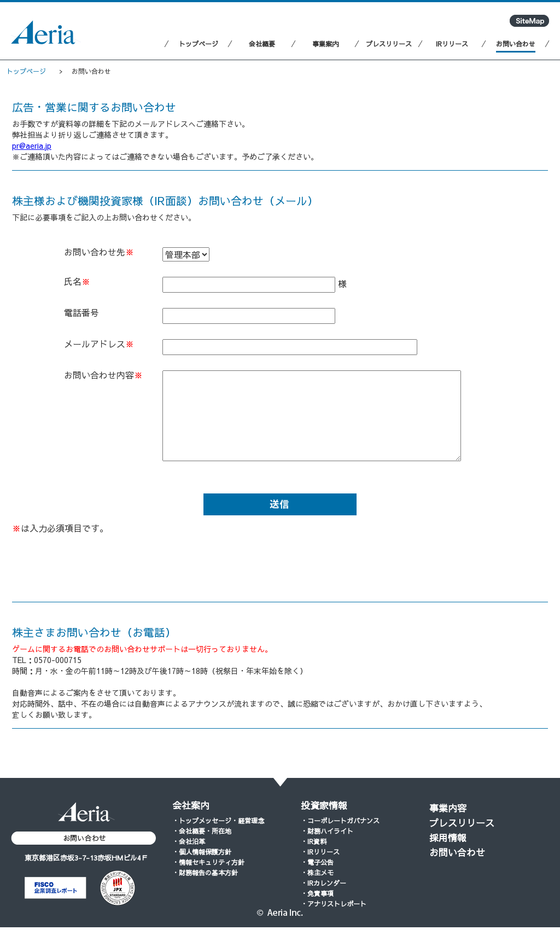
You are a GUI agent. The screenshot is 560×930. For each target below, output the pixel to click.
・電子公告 (317, 862)
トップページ (26, 71)
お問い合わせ (457, 852)
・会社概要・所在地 (202, 831)
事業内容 (448, 808)
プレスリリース (462, 823)
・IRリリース (320, 852)
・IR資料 (314, 841)
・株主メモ (317, 873)
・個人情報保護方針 (202, 852)
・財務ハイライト (327, 831)
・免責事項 (317, 893)
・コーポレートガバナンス (340, 821)
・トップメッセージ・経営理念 (218, 821)
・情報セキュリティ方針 (208, 862)
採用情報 (448, 838)
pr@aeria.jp (32, 146)
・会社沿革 (189, 841)
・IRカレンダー (323, 883)
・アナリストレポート (334, 904)
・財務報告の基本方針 (205, 873)
